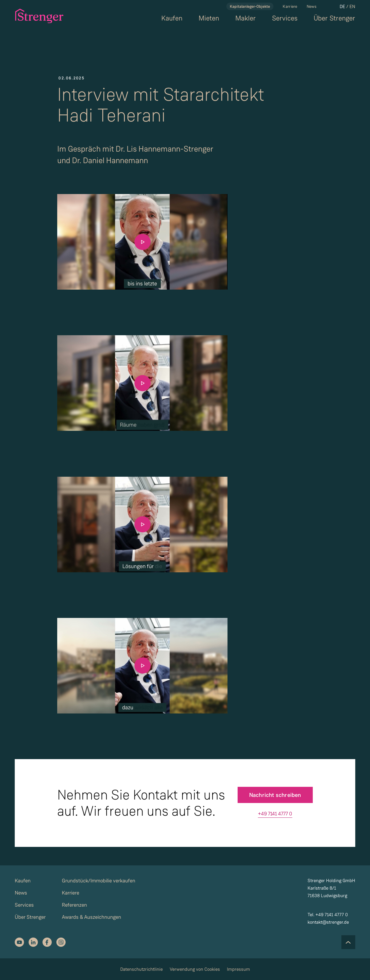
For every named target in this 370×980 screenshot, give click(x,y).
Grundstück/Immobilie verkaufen (99, 881)
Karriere (290, 6)
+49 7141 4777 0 (275, 814)
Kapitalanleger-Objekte (250, 6)
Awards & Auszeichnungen (91, 917)
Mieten (209, 18)
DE (342, 6)
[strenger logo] (36, 16)
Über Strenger (334, 18)
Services (285, 18)
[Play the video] (143, 242)
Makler (246, 18)
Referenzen (74, 905)
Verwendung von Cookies (195, 969)
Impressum (238, 969)
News (312, 6)
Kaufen (172, 18)
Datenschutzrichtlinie (141, 969)
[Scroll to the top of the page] (348, 942)
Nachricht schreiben (275, 795)
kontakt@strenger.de (328, 922)
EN (352, 6)
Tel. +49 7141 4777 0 (328, 915)
